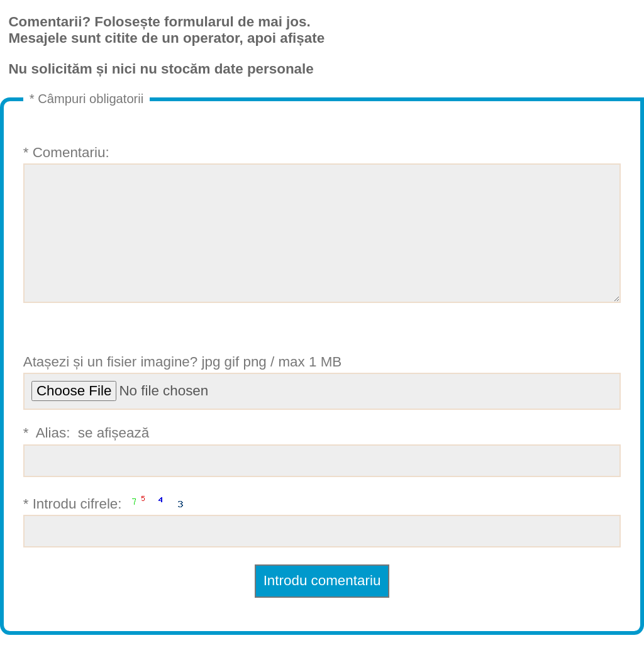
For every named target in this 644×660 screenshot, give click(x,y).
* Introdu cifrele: (322, 546)
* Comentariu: (322, 236)
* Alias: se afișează (322, 476)
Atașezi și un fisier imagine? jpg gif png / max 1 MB (322, 407)
